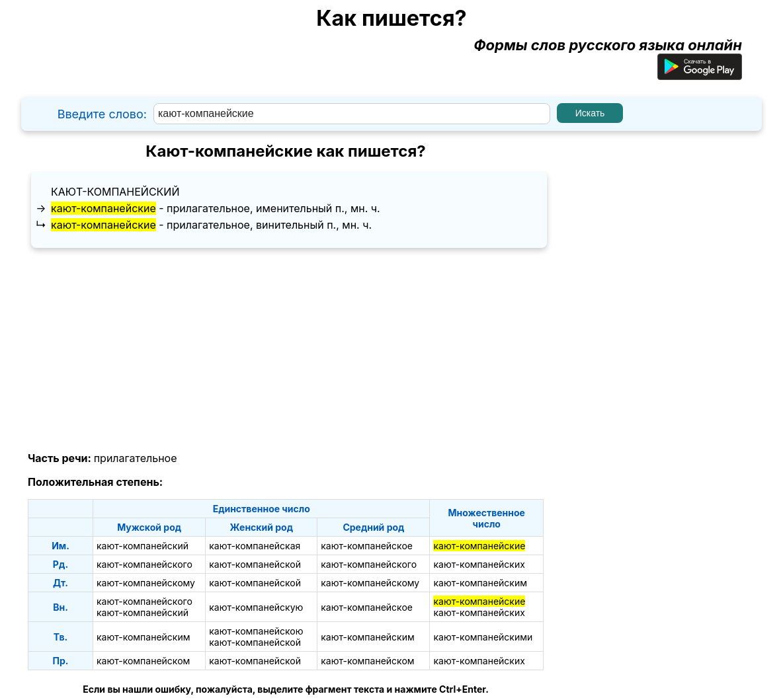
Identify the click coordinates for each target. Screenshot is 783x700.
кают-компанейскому (146, 583)
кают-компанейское (367, 546)
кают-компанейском (143, 661)
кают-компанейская (255, 546)
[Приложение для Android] (700, 75)
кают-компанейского (144, 564)
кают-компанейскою (256, 631)
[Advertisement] (286, 350)
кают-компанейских (479, 564)
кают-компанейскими (483, 637)
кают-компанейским (480, 583)
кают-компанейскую (256, 607)
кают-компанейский (115, 192)
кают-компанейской (255, 564)
